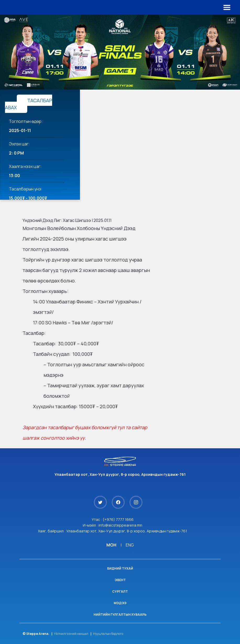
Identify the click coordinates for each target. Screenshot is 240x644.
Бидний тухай (120, 568)
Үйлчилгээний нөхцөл (71, 634)
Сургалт (120, 591)
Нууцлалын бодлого (108, 634)
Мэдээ (120, 603)
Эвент (120, 580)
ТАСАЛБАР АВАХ (29, 104)
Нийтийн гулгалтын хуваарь (120, 615)
